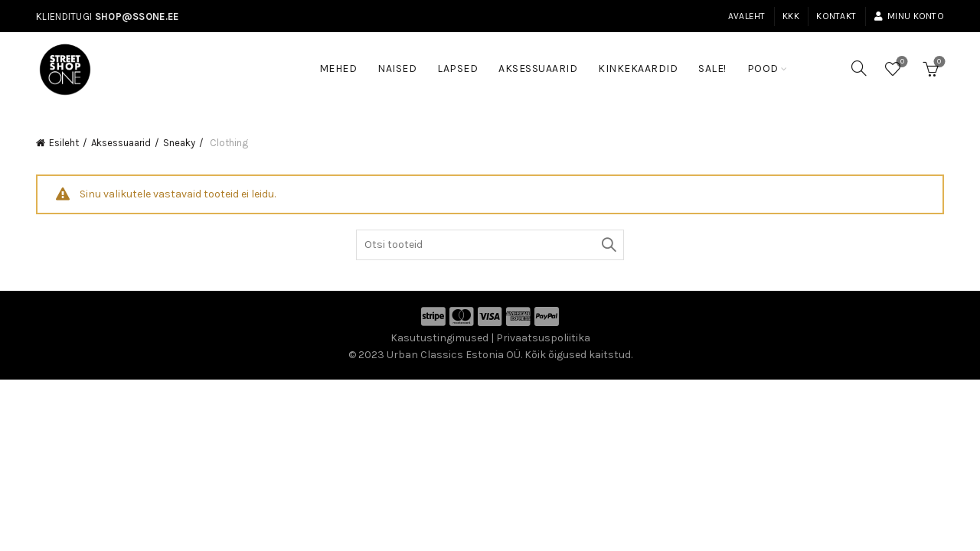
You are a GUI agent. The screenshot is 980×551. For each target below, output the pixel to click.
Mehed (338, 68)
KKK (791, 16)
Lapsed (457, 68)
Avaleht (747, 16)
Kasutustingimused (439, 338)
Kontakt (836, 16)
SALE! (717, 61)
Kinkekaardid (638, 68)
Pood (763, 68)
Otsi (609, 245)
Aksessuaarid (538, 68)
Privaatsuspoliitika (543, 338)
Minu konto (909, 16)
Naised (397, 68)
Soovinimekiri (901, 62)
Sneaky (179, 143)
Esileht (64, 143)
